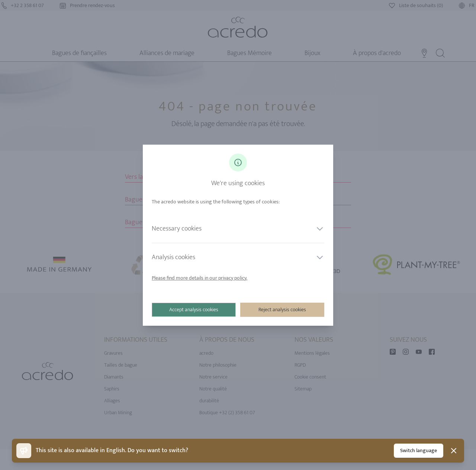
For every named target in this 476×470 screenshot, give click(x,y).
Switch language (419, 450)
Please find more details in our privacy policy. (200, 278)
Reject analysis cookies (282, 310)
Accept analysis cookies (194, 310)
